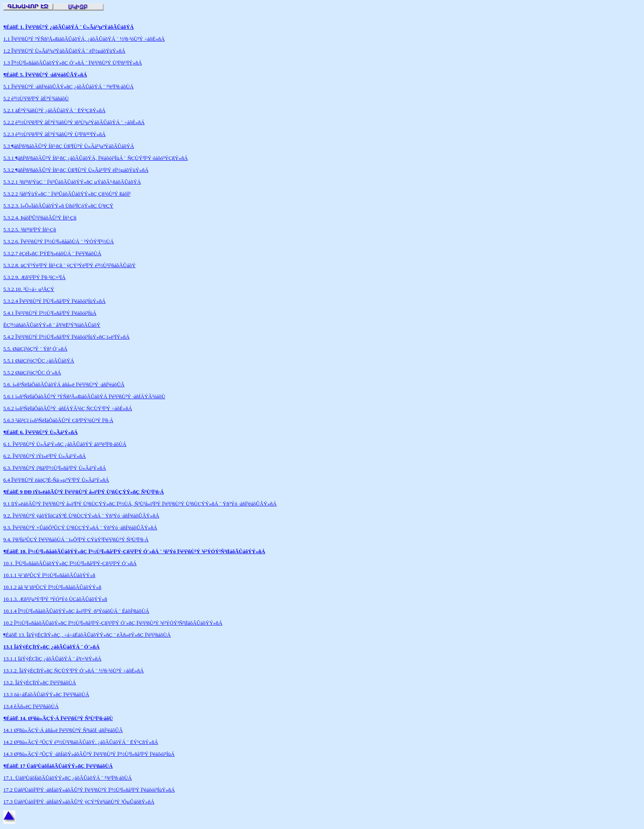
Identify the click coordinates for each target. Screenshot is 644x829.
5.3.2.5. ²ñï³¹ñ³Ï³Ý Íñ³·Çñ (30, 230)
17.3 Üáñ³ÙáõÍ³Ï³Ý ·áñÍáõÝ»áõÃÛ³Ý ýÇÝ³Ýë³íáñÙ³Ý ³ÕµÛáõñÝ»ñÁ (79, 802)
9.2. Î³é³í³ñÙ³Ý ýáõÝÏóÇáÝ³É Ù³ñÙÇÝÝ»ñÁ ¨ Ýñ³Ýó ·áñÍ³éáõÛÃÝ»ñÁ (81, 516)
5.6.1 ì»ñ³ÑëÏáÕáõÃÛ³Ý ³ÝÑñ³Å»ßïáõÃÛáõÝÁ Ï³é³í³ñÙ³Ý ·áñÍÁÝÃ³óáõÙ (84, 396)
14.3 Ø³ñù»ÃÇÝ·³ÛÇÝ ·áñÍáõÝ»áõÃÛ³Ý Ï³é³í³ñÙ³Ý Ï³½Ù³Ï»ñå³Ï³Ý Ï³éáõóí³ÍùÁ (89, 754)
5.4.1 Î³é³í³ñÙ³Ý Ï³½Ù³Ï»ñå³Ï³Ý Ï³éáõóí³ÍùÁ (50, 313)
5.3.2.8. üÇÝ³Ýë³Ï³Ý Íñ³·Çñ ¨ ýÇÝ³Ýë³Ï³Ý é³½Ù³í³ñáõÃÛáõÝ (69, 265)
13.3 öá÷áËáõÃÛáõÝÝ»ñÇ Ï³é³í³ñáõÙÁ (46, 694)
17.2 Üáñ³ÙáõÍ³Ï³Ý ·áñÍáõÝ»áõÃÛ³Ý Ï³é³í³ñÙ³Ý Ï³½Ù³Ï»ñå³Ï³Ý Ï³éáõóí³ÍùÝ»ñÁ (89, 790)
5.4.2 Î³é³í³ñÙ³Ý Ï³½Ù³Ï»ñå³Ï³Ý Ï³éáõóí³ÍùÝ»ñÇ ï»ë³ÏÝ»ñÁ (67, 337)
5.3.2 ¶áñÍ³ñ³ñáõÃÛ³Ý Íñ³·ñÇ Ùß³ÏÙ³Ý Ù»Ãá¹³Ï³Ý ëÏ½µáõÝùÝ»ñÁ (76, 170)
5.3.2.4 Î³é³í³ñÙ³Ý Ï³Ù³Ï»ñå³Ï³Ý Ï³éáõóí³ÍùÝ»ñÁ (54, 301)
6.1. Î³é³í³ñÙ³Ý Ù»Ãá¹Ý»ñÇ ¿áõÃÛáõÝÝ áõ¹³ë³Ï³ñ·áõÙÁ (65, 444)
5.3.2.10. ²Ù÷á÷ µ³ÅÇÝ (29, 289)
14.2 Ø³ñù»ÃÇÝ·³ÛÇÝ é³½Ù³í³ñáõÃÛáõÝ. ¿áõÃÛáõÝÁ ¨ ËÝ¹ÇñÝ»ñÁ (81, 742)
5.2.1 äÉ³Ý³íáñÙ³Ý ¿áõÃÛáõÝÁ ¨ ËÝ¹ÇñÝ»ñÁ (54, 110)
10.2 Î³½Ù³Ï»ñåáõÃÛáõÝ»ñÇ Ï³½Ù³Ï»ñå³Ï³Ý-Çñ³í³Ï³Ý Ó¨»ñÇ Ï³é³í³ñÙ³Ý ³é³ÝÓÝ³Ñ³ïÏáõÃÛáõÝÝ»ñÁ (113, 623)
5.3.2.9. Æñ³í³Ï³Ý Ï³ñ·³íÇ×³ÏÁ (34, 277)
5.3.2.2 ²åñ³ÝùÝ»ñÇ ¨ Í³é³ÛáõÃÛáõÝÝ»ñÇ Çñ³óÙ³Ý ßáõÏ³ (67, 194)
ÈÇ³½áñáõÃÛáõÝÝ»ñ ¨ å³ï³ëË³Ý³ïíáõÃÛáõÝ (52, 325)
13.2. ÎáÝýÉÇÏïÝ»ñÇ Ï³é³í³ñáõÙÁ (40, 682)
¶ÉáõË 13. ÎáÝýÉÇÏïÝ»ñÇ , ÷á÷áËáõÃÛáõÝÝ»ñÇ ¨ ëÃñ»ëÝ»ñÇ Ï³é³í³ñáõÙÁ (87, 635)
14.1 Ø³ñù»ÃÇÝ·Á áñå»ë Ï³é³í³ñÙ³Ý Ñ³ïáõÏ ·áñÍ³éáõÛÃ (63, 730)
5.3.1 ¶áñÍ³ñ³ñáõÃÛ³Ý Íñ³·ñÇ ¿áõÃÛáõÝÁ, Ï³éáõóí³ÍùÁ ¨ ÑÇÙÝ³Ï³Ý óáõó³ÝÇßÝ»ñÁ (95, 158)
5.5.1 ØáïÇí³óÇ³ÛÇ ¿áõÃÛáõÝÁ (39, 361)
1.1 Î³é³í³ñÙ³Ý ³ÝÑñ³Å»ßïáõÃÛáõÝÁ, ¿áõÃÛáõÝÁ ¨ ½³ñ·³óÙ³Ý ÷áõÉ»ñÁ (84, 39)
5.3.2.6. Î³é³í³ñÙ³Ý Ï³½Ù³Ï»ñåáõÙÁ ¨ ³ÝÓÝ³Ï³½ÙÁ (59, 241)
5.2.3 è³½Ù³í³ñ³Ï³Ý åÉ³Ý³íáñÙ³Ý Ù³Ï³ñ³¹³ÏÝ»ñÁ (54, 134)
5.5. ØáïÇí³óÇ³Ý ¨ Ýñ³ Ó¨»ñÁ (35, 349)
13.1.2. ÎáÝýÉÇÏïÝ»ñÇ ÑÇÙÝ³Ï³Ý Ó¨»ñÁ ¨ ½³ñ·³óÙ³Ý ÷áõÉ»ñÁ (74, 671)
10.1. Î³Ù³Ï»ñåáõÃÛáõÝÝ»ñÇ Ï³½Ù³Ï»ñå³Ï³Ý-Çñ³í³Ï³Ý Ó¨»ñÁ (70, 563)
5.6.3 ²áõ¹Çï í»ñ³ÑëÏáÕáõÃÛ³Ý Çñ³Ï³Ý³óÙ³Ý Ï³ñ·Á (58, 420)
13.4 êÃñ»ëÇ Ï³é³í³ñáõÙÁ (31, 706)
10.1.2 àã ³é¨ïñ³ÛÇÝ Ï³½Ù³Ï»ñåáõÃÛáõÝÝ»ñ (52, 587)
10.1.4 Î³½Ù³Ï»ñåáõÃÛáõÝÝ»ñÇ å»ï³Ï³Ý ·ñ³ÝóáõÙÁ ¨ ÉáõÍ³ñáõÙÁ (76, 611)
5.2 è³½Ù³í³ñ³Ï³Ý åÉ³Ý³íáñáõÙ (36, 98)
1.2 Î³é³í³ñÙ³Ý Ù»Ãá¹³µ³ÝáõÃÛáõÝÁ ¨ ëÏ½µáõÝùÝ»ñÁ (64, 51)
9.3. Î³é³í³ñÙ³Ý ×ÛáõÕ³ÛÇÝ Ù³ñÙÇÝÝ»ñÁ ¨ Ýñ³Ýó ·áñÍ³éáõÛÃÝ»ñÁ (80, 528)
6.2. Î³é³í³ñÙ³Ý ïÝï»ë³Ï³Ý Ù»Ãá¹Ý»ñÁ (45, 456)
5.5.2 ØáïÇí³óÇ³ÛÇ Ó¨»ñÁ (32, 373)
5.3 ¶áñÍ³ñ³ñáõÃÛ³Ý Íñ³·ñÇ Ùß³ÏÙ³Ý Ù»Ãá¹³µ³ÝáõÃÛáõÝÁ (69, 146)
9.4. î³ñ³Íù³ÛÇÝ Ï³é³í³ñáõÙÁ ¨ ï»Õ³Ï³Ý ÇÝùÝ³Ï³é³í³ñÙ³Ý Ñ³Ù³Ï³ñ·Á (76, 539)
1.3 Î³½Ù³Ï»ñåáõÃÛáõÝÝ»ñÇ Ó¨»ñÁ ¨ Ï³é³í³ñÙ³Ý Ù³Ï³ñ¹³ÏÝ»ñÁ (73, 63)
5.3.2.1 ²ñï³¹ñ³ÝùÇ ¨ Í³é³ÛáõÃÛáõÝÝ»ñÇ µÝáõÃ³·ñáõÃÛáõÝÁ (72, 182)
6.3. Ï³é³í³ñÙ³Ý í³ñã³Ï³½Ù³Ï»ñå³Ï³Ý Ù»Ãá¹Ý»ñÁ (55, 468)
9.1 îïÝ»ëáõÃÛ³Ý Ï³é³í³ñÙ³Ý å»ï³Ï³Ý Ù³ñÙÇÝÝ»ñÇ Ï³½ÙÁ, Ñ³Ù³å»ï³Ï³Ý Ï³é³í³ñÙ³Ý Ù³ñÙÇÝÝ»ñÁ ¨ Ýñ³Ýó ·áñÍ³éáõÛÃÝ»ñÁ (140, 504)
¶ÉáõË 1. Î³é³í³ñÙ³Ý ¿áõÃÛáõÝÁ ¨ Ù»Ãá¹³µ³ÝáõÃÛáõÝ (67, 27)
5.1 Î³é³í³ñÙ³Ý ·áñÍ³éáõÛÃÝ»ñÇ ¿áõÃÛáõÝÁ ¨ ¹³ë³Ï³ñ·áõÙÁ (68, 87)
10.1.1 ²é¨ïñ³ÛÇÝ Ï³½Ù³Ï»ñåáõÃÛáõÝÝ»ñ (49, 575)
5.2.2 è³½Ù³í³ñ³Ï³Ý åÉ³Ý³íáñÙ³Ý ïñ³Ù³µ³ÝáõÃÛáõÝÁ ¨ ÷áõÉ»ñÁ (74, 122)
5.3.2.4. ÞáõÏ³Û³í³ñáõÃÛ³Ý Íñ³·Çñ (40, 218)
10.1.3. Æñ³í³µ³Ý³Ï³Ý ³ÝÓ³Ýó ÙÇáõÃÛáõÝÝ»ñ (55, 599)
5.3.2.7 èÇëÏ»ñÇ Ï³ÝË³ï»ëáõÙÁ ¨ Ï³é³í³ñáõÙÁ (52, 253)
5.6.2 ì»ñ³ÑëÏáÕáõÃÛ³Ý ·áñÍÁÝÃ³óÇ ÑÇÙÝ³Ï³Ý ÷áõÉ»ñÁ (68, 408)
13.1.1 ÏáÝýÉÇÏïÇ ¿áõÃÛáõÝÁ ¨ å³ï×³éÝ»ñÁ (52, 659)
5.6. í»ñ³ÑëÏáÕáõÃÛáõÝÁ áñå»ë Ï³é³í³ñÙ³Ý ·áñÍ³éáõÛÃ (64, 384)
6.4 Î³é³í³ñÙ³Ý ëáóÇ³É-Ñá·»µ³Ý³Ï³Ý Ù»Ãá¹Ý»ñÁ (56, 480)
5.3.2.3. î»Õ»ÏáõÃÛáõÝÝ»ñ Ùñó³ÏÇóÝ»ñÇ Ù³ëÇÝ (58, 206)
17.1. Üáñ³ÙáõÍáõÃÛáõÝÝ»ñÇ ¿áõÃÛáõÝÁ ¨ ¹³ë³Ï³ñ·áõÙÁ (68, 778)
